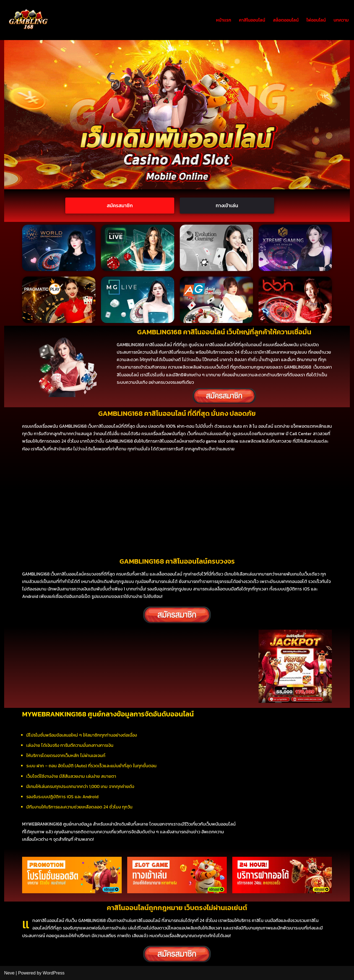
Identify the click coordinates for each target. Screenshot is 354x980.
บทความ (341, 20)
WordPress (54, 973)
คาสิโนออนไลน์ (252, 20)
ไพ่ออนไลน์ (316, 20)
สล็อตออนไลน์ (286, 20)
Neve (9, 973)
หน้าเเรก (224, 20)
